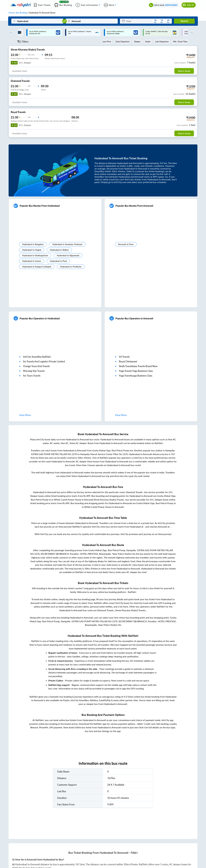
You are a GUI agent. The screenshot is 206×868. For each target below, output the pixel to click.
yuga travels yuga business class (136, 371)
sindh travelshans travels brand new (138, 366)
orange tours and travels (36, 366)
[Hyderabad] (37, 21)
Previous (10, 32)
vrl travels (124, 357)
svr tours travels (32, 376)
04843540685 (171, 5)
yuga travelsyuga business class (136, 376)
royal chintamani (128, 361)
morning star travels (34, 371)
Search (184, 21)
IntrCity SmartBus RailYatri (37, 357)
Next (191, 32)
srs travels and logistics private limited (44, 361)
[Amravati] (92, 21)
